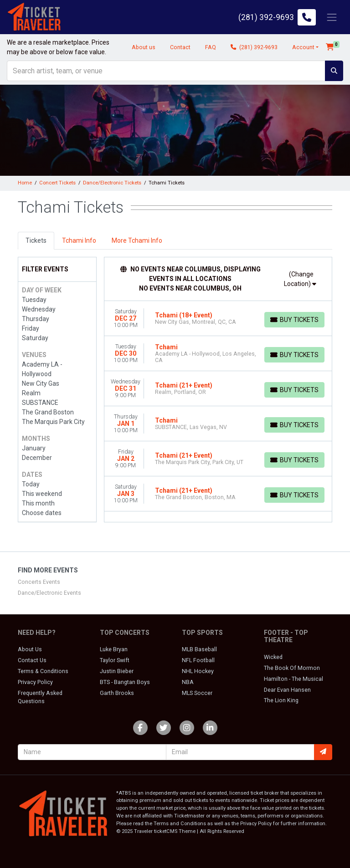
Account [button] (303, 47)
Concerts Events (39, 582)
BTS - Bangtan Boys (125, 682)
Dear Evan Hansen (287, 690)
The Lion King (281, 700)
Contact (180, 47)
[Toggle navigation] (332, 17)
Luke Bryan (114, 649)
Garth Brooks (117, 693)
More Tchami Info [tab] (137, 240)
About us (144, 47)
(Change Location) (300, 279)
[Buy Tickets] (294, 320)
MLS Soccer (197, 693)
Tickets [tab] (36, 240)
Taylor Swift (115, 660)
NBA (188, 682)
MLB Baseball (199, 649)
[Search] (166, 71)
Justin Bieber (117, 671)
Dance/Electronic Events (49, 593)
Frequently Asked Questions (40, 697)
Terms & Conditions (43, 671)
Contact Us (32, 660)
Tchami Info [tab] (79, 240)
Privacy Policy (35, 682)
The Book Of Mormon (292, 668)
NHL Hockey (198, 671)
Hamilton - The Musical (293, 679)
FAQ (211, 47)
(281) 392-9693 (254, 47)
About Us (30, 649)
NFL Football (198, 660)
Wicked (273, 657)
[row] (218, 319)
